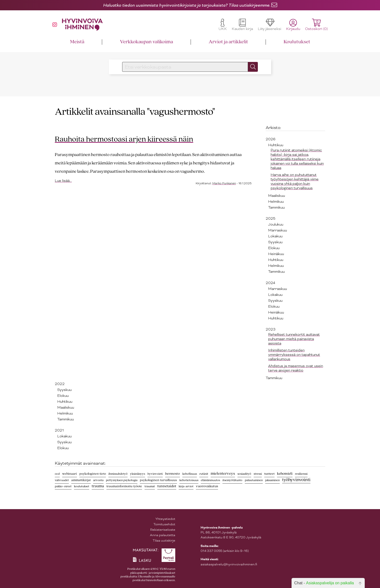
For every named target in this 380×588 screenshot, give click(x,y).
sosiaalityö (244, 474)
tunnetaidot (167, 486)
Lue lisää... (63, 181)
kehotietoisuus (189, 480)
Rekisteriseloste (163, 530)
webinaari (70, 474)
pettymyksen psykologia (122, 480)
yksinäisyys (138, 474)
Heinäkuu (276, 254)
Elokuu (274, 248)
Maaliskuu (277, 196)
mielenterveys (223, 474)
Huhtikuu (276, 145)
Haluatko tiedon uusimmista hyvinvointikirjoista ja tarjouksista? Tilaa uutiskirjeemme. (187, 5)
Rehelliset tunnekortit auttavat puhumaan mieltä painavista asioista (294, 339)
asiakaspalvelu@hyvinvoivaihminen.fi (229, 564)
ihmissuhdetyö (118, 474)
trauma (98, 486)
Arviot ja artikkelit (228, 42)
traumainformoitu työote (124, 486)
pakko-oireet (63, 486)
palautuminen (254, 480)
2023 (271, 329)
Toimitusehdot (164, 524)
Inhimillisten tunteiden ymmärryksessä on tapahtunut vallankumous (294, 355)
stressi (258, 474)
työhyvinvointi (296, 480)
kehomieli (285, 474)
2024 (270, 283)
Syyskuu (275, 242)
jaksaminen (272, 480)
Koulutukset (297, 42)
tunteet (269, 474)
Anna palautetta (163, 535)
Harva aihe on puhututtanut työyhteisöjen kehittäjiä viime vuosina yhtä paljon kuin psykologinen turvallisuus (295, 181)
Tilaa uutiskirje (164, 540)
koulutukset (82, 486)
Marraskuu (278, 230)
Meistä (77, 42)
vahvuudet (62, 480)
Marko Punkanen (224, 183)
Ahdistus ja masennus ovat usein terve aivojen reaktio (296, 368)
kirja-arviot (186, 486)
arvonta (98, 480)
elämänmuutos (210, 480)
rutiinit (204, 474)
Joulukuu (276, 224)
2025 (270, 218)
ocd (57, 474)
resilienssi (301, 474)
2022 (60, 384)
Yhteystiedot (165, 519)
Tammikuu (276, 207)
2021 (59, 430)
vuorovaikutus (207, 486)
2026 (271, 139)
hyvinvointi (155, 474)
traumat (150, 486)
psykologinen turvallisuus (158, 480)
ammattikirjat (81, 480)
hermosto (173, 474)
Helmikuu (276, 201)
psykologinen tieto (93, 474)
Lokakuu (275, 236)
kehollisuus (190, 474)
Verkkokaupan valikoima (146, 42)
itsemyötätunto (232, 480)
